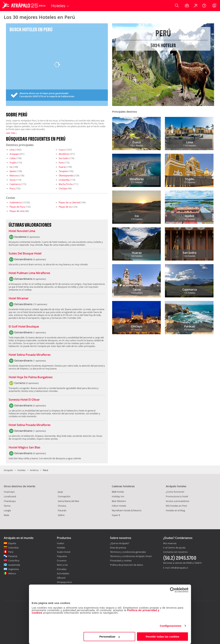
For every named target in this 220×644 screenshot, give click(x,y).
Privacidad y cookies (121, 560)
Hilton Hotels (119, 506)
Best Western (119, 501)
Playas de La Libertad (69, 202)
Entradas (62, 569)
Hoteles (21, 470)
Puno (61, 163)
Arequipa (14, 154)
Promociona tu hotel (177, 496)
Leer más (11, 133)
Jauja (60, 492)
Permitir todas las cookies (162, 637)
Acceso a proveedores (178, 501)
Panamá (13, 556)
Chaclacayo (10, 501)
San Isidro (64, 158)
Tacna (13, 180)
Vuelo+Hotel (64, 552)
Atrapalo (8, 470)
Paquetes (62, 556)
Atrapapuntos (64, 582)
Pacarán (62, 510)
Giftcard (61, 578)
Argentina (14, 569)
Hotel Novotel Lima (22, 231)
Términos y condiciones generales (128, 552)
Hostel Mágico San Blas (24, 448)
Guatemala (14, 565)
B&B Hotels (118, 492)
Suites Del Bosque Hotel (25, 254)
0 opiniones (33, 237)
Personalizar (110, 637)
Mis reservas (170, 543)
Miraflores (64, 154)
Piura (12, 188)
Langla (7, 510)
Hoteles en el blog (175, 510)
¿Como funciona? (175, 492)
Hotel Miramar (19, 298)
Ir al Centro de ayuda (174, 548)
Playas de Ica (65, 207)
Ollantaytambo (66, 175)
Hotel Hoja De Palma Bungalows (31, 377)
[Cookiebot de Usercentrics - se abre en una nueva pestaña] (173, 590)
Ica (11, 167)
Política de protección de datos (126, 565)
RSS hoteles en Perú (176, 506)
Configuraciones (171, 626)
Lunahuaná (10, 496)
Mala (6, 515)
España (12, 543)
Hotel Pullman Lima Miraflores (29, 273)
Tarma (7, 506)
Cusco (62, 150)
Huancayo (9, 492)
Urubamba (64, 180)
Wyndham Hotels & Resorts (127, 510)
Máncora (14, 175)
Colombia (13, 548)
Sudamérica (16, 202)
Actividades (63, 573)
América (34, 470)
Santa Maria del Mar (69, 501)
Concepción (64, 496)
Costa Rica (14, 560)
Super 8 (116, 515)
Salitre (61, 515)
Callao (13, 158)
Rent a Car (62, 565)
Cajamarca (15, 184)
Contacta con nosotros (175, 552)
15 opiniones (40, 304)
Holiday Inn (118, 496)
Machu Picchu (66, 184)
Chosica (62, 506)
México (12, 573)
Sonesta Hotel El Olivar (24, 400)
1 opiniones (39, 332)
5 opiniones (39, 406)
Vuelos (60, 543)
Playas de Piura (17, 207)
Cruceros (62, 560)
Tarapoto (63, 171)
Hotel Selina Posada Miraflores (30, 355)
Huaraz (62, 167)
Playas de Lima (17, 211)
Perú (11, 552)
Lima (12, 150)
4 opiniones (39, 259)
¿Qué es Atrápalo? (120, 543)
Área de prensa (118, 548)
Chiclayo (63, 188)
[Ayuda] (204, 6)
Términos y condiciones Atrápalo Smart (131, 556)
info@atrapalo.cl (179, 568)
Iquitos (13, 171)
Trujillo (13, 163)
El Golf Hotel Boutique (24, 327)
